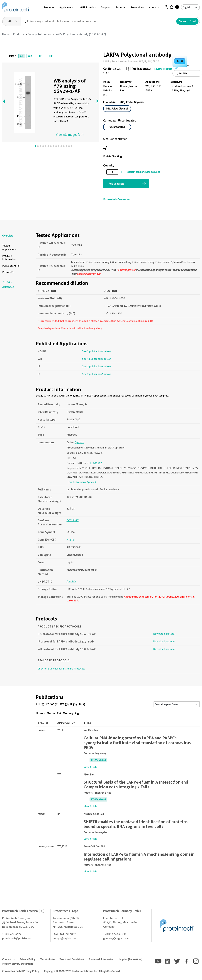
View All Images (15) (70, 135)
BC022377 (96, 463)
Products (49, 7)
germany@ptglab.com (116, 938)
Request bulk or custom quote (143, 172)
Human (41, 713)
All (22, 56)
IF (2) (74, 704)
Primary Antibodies (39, 34)
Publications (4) (11, 266)
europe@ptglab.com (65, 938)
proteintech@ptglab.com (17, 938)
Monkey (68, 713)
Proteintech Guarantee (116, 199)
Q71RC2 (71, 581)
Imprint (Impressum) (131, 959)
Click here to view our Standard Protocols (61, 669)
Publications (139, 69)
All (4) (40, 704)
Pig (77, 713)
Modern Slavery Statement (17, 964)
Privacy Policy (27, 959)
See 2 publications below (96, 351)
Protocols (8, 272)
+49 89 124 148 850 (115, 934)
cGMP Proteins (87, 7)
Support (106, 7)
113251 (71, 539)
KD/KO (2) (52, 704)
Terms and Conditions (72, 959)
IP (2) (82, 704)
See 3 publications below (96, 359)
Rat (59, 713)
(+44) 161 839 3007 (64, 934)
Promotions (137, 7)
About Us (154, 7)
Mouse (51, 713)
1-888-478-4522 (12, 934)
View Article (91, 767)
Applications (66, 7)
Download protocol (164, 634)
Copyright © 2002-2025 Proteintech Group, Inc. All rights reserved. (82, 971)
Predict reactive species (82, 482)
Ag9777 (79, 442)
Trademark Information (101, 959)
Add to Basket (116, 184)
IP (40, 56)
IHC (50, 56)
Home (6, 34)
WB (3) (64, 704)
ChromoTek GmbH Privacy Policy (21, 971)
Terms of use (47, 959)
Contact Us (8, 959)
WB (30, 56)
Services (120, 7)
